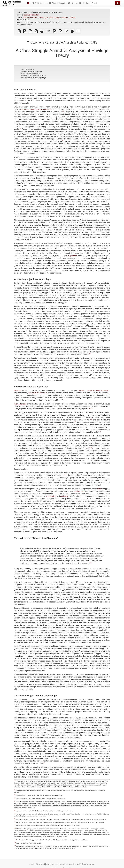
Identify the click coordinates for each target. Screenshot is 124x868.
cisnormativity (33, 393)
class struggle (43, 17)
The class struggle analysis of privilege (33, 78)
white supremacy (45, 109)
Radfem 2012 (79, 491)
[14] (44, 763)
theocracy (43, 393)
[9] (75, 422)
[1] (63, 111)
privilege (72, 17)
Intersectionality (20, 404)
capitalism (25, 109)
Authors (54, 864)
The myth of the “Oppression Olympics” (33, 76)
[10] (100, 432)
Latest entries (70, 864)
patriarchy (34, 109)
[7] (91, 408)
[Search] (103, 3)
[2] (20, 128)
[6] (89, 408)
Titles (48, 864)
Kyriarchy (18, 390)
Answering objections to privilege (31, 71)
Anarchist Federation (31, 15)
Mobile (79, 864)
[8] (91, 419)
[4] (63, 141)
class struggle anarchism (59, 17)
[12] (65, 475)
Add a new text (89, 864)
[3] (87, 138)
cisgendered (72, 256)
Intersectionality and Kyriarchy (30, 74)
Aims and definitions (27, 69)
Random (33, 864)
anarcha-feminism (30, 17)
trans (99, 489)
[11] (91, 448)
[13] (90, 563)
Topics (61, 864)
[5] (90, 354)
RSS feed (41, 864)
